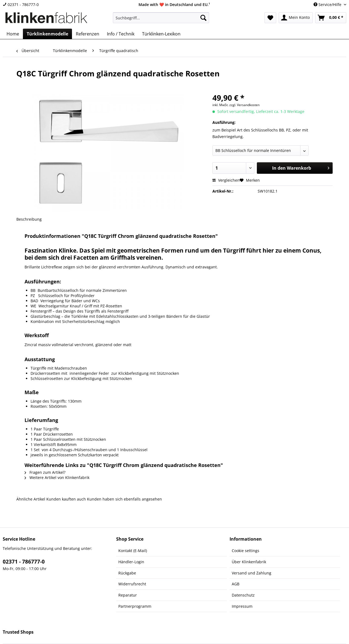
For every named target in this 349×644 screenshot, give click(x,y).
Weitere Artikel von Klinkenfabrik (57, 477)
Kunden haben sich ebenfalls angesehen (124, 499)
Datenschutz (243, 595)
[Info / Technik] (121, 34)
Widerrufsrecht (132, 584)
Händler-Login (131, 562)
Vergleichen (226, 180)
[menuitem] (161, 20)
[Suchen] (203, 18)
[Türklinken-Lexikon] (161, 34)
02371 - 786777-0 (21, 5)
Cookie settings (246, 551)
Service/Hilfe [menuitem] (328, 5)
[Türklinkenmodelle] (47, 34)
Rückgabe (127, 573)
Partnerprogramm (135, 606)
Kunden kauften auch (66, 499)
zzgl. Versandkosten (244, 105)
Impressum (242, 606)
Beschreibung (29, 219)
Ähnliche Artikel (31, 499)
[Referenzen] (88, 34)
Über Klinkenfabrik (249, 562)
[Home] (13, 34)
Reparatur (128, 595)
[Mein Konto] (296, 18)
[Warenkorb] (331, 18)
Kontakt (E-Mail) (133, 551)
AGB (236, 584)
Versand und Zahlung (252, 573)
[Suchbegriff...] (161, 18)
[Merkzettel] (270, 18)
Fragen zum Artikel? (45, 472)
